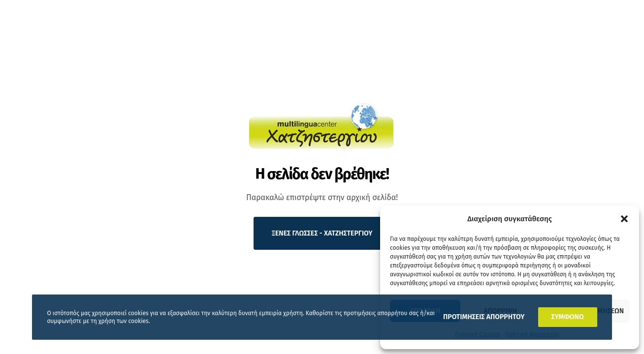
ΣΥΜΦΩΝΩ (568, 317)
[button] (624, 219)
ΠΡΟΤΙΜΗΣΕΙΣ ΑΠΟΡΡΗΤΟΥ (484, 317)
